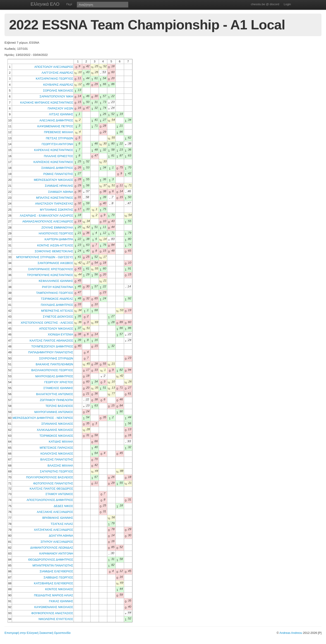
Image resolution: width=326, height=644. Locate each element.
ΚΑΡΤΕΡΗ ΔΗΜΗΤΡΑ (59, 239)
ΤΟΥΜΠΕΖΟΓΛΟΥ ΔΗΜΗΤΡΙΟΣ (52, 346)
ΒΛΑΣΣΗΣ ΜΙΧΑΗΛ (60, 466)
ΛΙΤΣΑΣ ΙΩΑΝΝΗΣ (61, 114)
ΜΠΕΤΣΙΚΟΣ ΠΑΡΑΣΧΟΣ (56, 448)
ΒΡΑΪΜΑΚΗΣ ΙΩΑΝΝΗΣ (58, 518)
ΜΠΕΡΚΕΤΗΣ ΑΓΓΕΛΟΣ (57, 311)
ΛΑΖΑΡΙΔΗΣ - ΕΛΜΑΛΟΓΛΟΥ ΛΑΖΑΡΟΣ (47, 216)
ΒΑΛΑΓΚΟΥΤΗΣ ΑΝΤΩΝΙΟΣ (55, 394)
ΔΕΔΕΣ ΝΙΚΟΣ (63, 506)
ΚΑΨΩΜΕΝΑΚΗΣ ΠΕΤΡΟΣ (55, 126)
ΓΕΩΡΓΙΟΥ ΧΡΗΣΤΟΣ (59, 382)
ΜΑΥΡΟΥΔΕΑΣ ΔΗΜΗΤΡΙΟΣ (54, 376)
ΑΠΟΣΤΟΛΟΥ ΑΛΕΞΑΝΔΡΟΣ (54, 67)
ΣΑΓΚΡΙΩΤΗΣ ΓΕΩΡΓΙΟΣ (56, 471)
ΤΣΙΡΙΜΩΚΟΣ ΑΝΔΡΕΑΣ (57, 299)
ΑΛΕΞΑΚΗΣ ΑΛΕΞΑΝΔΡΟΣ (55, 512)
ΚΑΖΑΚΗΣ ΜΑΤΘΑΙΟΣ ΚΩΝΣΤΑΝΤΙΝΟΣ (47, 103)
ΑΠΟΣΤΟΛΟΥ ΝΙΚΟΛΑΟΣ (56, 329)
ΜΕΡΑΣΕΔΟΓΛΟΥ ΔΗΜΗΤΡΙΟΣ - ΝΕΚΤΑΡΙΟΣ (43, 418)
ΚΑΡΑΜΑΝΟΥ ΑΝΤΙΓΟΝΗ (56, 553)
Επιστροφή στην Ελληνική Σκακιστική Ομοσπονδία (37, 633)
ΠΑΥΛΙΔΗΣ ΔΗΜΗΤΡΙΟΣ (57, 305)
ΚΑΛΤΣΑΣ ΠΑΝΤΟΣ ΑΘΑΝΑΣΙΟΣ (51, 341)
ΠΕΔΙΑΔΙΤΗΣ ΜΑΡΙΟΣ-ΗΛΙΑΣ (54, 595)
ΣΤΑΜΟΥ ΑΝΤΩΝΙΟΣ (59, 494)
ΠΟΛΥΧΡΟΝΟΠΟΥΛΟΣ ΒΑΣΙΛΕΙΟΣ (50, 477)
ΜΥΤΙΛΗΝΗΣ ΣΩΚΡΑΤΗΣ (56, 210)
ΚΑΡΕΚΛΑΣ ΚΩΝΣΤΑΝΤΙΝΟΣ (54, 150)
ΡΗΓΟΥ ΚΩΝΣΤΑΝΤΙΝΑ (58, 287)
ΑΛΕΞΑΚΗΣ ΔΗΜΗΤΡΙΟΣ (56, 120)
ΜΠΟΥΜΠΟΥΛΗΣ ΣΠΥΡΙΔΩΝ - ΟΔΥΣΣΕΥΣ (45, 257)
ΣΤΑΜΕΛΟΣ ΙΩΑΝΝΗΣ (58, 388)
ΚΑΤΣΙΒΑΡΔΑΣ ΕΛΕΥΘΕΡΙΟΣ (54, 583)
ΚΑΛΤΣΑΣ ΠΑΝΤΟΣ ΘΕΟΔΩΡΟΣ (51, 489)
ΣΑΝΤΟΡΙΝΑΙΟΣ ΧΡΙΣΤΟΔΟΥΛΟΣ (51, 269)
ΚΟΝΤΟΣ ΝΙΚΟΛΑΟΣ (59, 589)
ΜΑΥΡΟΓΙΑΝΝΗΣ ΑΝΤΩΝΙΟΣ (54, 412)
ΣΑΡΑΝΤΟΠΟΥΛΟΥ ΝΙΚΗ (56, 96)
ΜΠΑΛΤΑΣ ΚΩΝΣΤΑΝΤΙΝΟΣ (55, 198)
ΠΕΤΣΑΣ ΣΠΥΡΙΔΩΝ (59, 138)
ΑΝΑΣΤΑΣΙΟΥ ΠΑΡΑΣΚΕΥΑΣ (54, 204)
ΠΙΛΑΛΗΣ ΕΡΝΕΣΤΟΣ (59, 156)
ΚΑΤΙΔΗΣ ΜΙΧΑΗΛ (61, 442)
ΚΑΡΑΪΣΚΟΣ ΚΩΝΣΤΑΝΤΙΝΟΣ (53, 162)
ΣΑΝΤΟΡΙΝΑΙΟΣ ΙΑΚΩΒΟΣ (55, 263)
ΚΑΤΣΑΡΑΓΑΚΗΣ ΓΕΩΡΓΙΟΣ (54, 79)
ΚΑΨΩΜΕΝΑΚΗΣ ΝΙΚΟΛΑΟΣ (54, 607)
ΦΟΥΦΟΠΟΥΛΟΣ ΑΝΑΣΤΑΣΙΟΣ (52, 613)
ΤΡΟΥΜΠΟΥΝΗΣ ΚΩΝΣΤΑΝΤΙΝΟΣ (50, 275)
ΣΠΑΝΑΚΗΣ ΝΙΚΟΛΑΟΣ (57, 424)
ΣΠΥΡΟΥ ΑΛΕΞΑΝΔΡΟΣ (57, 542)
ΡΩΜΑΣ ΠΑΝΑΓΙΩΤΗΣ (58, 174)
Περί (69, 4)
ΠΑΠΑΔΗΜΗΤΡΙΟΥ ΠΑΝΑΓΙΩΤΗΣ (51, 352)
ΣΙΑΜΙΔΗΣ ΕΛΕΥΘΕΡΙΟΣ (56, 571)
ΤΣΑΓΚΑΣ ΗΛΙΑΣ (62, 524)
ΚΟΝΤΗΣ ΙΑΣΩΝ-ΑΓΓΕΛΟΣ (55, 245)
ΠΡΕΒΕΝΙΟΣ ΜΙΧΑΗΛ (59, 132)
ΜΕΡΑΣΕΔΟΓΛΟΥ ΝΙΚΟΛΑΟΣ (53, 180)
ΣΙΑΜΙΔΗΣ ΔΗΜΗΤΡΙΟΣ (57, 168)
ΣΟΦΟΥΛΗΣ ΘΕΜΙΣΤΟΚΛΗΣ (54, 251)
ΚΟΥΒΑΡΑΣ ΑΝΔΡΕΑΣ (58, 85)
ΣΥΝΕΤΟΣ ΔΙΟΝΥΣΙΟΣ (58, 317)
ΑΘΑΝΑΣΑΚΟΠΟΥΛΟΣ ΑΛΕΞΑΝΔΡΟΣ (48, 221)
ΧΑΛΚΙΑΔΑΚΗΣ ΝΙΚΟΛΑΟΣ (55, 430)
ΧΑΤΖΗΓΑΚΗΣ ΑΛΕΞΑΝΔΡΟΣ (54, 530)
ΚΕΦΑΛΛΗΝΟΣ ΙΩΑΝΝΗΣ (56, 281)
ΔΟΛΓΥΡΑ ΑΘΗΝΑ (61, 536)
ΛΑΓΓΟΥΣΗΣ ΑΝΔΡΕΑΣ (57, 73)
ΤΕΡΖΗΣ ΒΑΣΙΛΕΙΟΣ (59, 406)
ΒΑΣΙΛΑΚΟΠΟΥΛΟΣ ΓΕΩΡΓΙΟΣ (52, 370)
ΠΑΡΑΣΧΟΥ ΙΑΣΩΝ (60, 108)
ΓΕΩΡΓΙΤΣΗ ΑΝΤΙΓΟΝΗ (57, 144)
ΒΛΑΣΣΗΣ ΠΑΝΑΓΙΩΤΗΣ (57, 459)
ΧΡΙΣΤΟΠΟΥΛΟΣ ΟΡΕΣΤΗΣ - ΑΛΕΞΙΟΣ (47, 323)
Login (287, 4)
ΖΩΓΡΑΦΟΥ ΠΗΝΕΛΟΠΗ (56, 400)
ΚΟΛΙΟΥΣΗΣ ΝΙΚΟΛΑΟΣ (57, 454)
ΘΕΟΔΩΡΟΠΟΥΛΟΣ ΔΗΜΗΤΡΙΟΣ (51, 560)
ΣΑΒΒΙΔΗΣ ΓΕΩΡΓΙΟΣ (58, 577)
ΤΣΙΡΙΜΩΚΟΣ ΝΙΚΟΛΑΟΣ (56, 436)
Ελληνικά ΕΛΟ (45, 4)
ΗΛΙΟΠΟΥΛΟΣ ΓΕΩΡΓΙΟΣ (56, 233)
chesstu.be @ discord (265, 4)
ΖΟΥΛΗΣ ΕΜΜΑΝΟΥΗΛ (57, 228)
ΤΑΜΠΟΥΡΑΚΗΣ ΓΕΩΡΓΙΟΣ (55, 293)
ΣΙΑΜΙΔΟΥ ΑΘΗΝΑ (61, 192)
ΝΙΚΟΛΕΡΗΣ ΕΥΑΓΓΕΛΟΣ (56, 619)
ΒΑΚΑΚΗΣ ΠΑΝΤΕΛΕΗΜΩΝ (54, 364)
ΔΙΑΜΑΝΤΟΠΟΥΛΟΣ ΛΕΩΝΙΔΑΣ (52, 548)
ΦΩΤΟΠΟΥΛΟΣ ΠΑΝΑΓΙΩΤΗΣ (53, 483)
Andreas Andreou (291, 633)
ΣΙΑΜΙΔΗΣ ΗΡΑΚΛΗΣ (59, 186)
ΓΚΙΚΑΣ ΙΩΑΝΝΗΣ (61, 601)
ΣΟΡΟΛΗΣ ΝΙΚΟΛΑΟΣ (58, 91)
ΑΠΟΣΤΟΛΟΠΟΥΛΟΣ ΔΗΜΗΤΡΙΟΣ (50, 500)
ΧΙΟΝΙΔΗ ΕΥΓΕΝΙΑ (60, 334)
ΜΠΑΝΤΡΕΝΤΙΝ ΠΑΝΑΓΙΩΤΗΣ (53, 565)
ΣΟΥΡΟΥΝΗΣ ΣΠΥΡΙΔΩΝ (56, 358)
